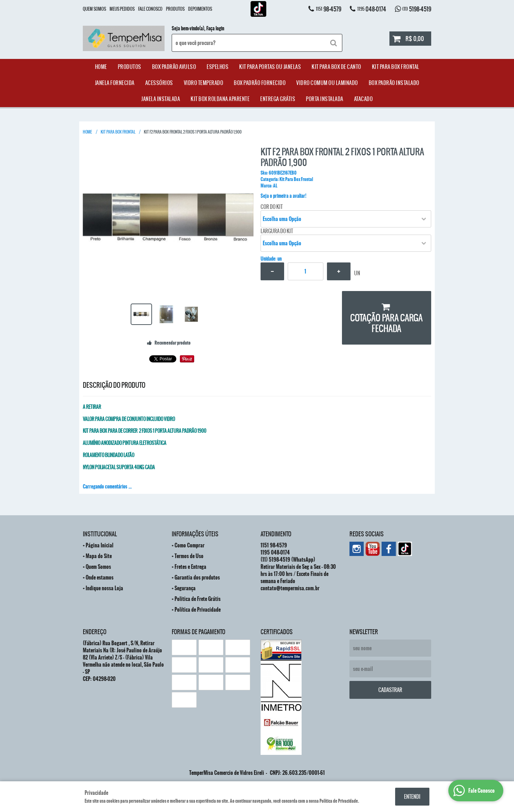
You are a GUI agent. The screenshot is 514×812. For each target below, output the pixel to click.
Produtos (175, 9)
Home (101, 67)
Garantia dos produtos (197, 577)
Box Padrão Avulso (174, 67)
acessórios (159, 83)
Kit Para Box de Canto (336, 67)
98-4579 (329, 9)
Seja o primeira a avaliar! (283, 196)
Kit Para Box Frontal (396, 67)
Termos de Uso (189, 556)
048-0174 (372, 9)
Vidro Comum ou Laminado (327, 83)
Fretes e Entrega (190, 567)
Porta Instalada (325, 99)
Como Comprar (190, 545)
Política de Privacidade (198, 610)
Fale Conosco (150, 9)
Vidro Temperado (204, 83)
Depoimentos (200, 9)
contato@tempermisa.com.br (290, 588)
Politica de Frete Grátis (198, 599)
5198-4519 (417, 9)
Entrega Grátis (278, 99)
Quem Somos (94, 9)
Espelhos (218, 67)
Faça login (215, 29)
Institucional (100, 534)
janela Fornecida (115, 83)
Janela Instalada (161, 99)
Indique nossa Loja (104, 588)
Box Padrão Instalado (394, 83)
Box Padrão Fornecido (260, 83)
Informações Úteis (195, 534)
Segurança (185, 588)
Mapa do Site (99, 556)
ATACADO (364, 99)
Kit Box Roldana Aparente (220, 99)
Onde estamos (100, 577)
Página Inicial (100, 545)
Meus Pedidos (122, 9)
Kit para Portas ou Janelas (270, 67)
